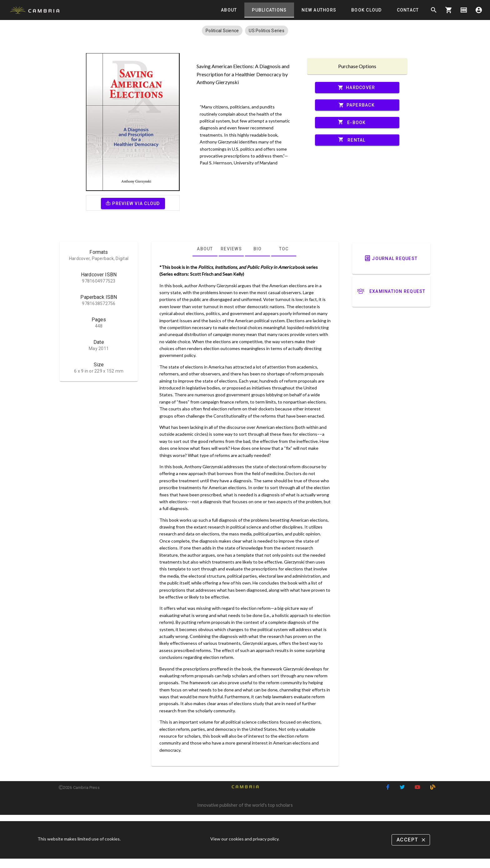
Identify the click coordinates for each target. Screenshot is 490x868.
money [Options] (464, 10)
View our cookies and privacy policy (244, 839)
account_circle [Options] (479, 10)
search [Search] (434, 10)
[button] (222, 31)
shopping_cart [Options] (449, 10)
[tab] (229, 10)
